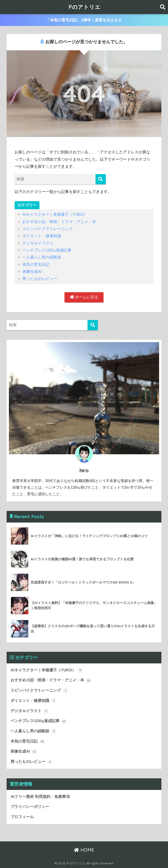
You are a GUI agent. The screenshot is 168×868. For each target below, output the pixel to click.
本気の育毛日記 (36, 265)
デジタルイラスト (38, 243)
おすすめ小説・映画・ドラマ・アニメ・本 (59, 222)
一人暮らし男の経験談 (42, 257)
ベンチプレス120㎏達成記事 (47, 250)
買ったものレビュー (40, 279)
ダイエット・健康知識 (42, 236)
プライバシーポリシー (30, 807)
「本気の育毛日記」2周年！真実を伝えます (84, 20)
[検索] (101, 179)
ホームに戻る (84, 297)
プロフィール (22, 817)
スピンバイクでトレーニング (48, 229)
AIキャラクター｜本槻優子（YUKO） (55, 214)
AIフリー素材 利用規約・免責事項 (40, 797)
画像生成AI (32, 272)
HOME (84, 850)
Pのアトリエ (85, 7)
